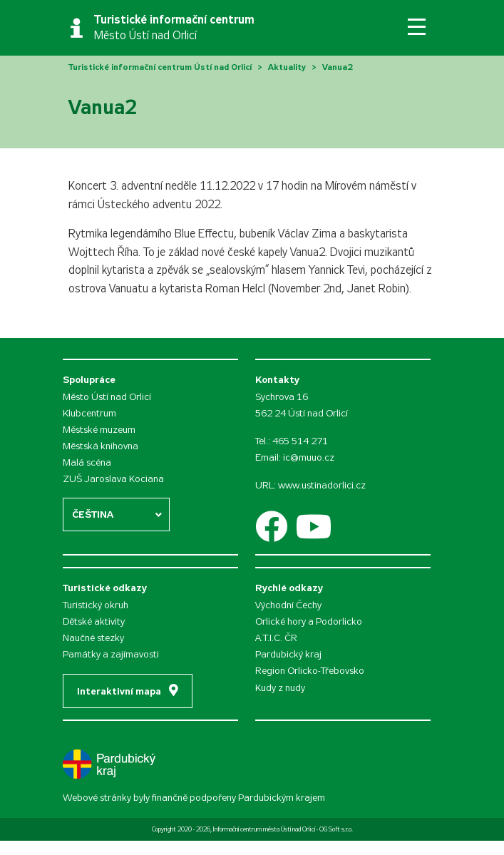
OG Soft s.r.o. (336, 829)
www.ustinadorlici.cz (322, 485)
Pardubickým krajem (282, 798)
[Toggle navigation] (417, 27)
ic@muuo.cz (309, 457)
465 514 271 (300, 441)
